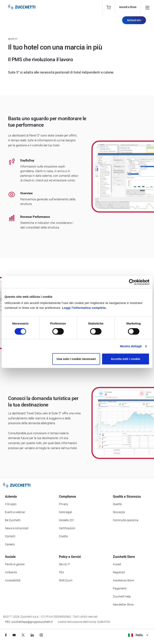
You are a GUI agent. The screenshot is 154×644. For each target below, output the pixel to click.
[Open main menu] (147, 7)
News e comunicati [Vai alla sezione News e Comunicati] (17, 528)
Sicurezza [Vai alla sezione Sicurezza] (119, 512)
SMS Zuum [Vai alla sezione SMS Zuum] (66, 580)
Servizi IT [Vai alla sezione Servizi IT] (64, 564)
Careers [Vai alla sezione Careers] (10, 544)
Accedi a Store (128, 7)
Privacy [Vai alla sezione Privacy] (64, 504)
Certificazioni (67, 528)
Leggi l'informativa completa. (84, 308)
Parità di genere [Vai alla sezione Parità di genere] (15, 564)
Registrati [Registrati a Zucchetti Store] (119, 572)
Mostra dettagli (131, 346)
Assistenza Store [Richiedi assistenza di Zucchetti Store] (123, 580)
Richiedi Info (134, 20)
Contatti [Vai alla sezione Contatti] (10, 536)
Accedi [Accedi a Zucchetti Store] (117, 564)
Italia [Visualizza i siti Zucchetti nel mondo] (138, 635)
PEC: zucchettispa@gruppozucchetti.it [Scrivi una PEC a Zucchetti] (29, 622)
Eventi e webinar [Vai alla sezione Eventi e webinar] (15, 512)
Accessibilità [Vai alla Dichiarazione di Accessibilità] (13, 580)
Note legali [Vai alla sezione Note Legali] (65, 512)
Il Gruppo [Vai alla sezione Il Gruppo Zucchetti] (11, 504)
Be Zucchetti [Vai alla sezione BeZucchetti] (13, 520)
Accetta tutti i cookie (126, 359)
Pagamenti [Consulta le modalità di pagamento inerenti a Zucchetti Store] (120, 588)
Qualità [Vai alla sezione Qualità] (117, 504)
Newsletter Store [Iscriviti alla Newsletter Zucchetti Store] (123, 605)
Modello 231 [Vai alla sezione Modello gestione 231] (67, 520)
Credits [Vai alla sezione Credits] (63, 536)
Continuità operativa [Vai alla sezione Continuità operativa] (126, 520)
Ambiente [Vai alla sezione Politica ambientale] (11, 572)
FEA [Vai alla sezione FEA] (61, 572)
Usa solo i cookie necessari (76, 359)
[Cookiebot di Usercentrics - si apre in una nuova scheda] (132, 282)
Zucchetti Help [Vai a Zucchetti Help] (122, 596)
